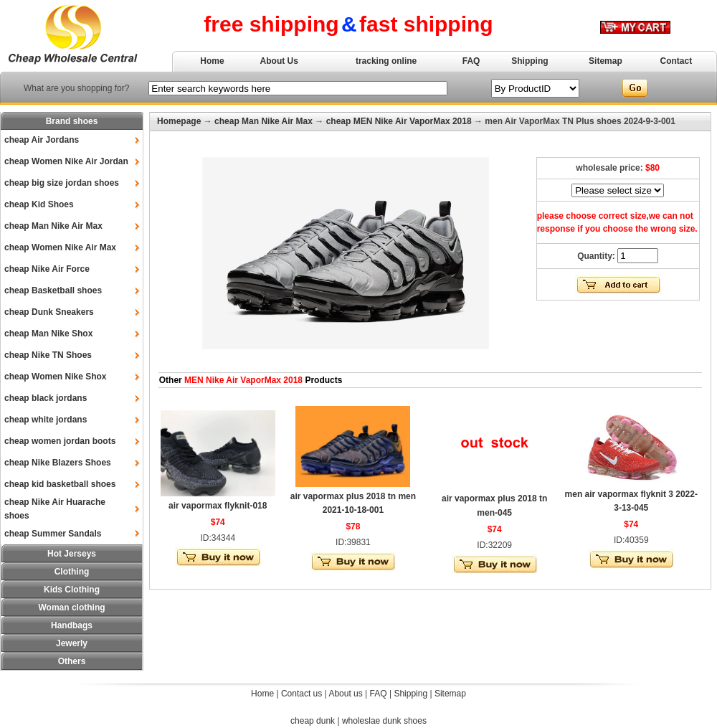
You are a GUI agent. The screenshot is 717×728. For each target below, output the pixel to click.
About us (345, 694)
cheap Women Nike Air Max (60, 247)
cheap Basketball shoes (53, 290)
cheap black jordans (46, 398)
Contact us (301, 694)
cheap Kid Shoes (39, 204)
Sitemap (606, 61)
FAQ (471, 61)
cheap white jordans (46, 420)
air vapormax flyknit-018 (218, 506)
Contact (676, 61)
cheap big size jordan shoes (62, 183)
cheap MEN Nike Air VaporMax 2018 (399, 121)
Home (212, 61)
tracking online (386, 61)
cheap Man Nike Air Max (53, 226)
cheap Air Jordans (42, 140)
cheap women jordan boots (60, 441)
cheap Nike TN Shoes (48, 355)
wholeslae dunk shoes (384, 721)
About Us (279, 61)
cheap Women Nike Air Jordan (66, 161)
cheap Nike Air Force (47, 269)
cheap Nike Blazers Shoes (58, 463)
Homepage (179, 121)
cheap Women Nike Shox (55, 377)
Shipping (530, 61)
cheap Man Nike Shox (48, 334)
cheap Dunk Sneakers (49, 312)
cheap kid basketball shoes (60, 484)
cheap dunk (313, 721)
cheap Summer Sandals (53, 534)
